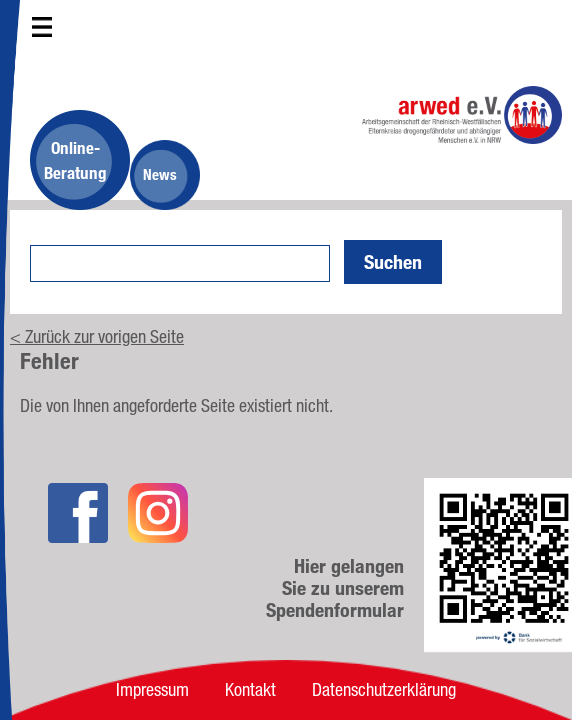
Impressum (152, 689)
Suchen (393, 262)
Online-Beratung (75, 160)
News (160, 174)
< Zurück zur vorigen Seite (97, 336)
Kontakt (250, 689)
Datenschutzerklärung (384, 689)
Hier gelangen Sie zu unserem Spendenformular (335, 588)
